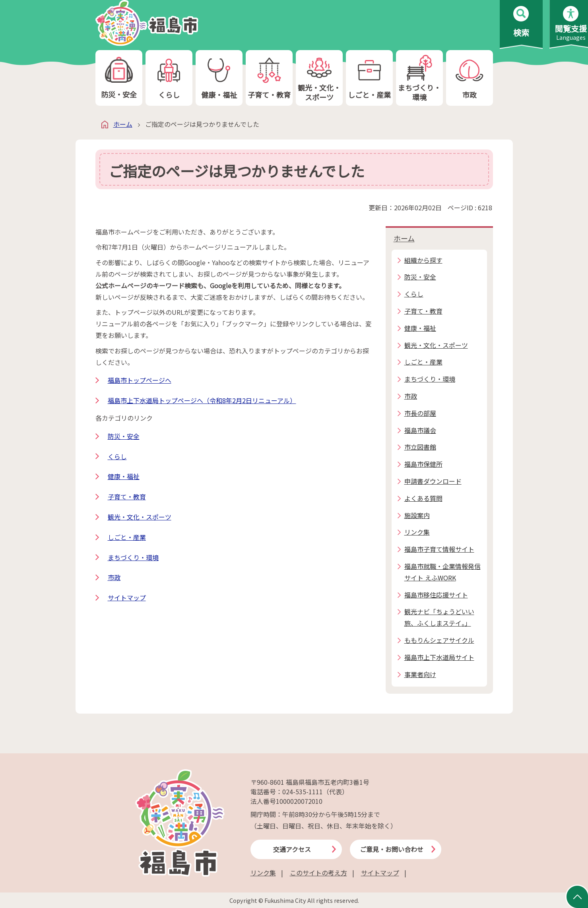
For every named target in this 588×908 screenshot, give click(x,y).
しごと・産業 (369, 78)
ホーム (123, 124)
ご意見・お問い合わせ (392, 849)
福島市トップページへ (140, 380)
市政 (470, 78)
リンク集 (263, 873)
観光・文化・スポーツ (319, 78)
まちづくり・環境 (419, 78)
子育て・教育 (269, 78)
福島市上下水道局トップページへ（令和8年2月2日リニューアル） (202, 400)
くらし (169, 78)
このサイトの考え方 (318, 873)
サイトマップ (127, 598)
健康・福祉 (219, 78)
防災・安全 (119, 78)
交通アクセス (292, 849)
